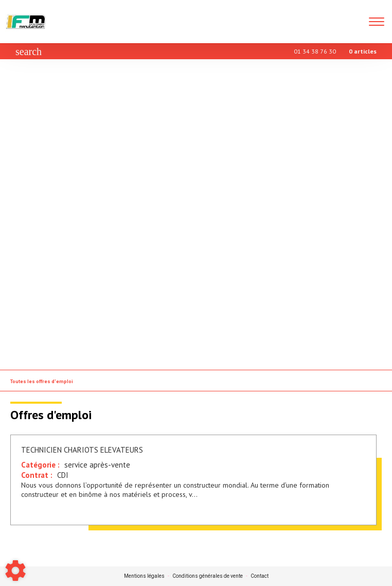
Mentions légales (144, 576)
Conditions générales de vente (208, 576)
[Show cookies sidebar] (15, 571)
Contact (260, 576)
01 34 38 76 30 (315, 51)
